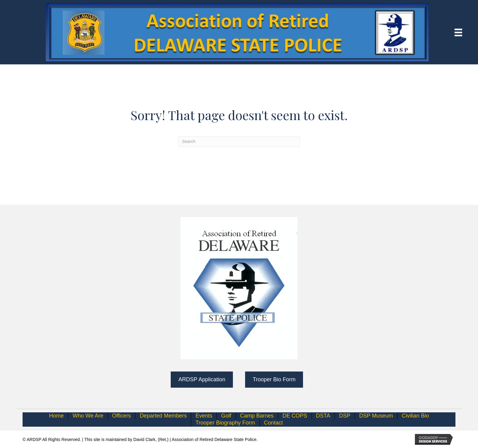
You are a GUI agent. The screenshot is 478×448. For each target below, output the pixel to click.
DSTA (323, 416)
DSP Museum (376, 416)
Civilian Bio (415, 416)
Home (56, 416)
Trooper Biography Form (225, 423)
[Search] (239, 142)
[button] (202, 380)
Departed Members (163, 416)
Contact (273, 423)
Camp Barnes (257, 416)
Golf (226, 416)
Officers (122, 416)
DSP (345, 416)
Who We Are (88, 416)
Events (204, 416)
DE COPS (295, 416)
